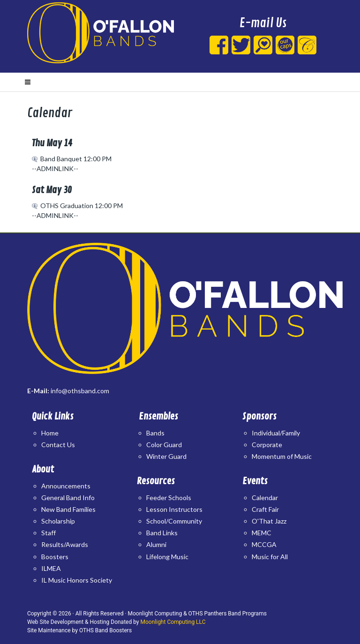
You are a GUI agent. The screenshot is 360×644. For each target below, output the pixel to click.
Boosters (55, 557)
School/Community (174, 521)
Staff (49, 533)
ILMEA (51, 568)
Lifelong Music (167, 557)
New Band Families (68, 509)
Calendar (265, 498)
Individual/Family (276, 433)
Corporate (267, 445)
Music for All (270, 557)
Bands (155, 433)
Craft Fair (265, 509)
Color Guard (164, 445)
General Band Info (68, 498)
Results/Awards (65, 544)
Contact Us (58, 445)
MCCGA (264, 544)
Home (50, 433)
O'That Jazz (269, 521)
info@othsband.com (80, 391)
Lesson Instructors (174, 509)
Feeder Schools (169, 498)
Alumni (156, 544)
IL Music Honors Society (77, 580)
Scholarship (58, 521)
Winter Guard (166, 456)
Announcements (66, 486)
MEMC (262, 533)
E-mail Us (263, 23)
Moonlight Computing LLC (173, 622)
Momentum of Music (282, 456)
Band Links (162, 533)
